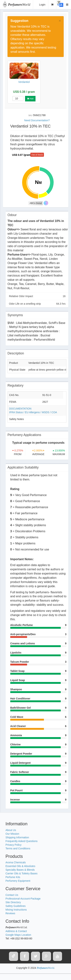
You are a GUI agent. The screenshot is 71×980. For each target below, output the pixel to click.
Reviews (10, 913)
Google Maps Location (18, 935)
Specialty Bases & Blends (20, 870)
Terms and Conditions (18, 848)
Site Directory (13, 902)
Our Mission (12, 834)
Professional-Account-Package (23, 899)
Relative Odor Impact (37, 296)
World (19, 5)
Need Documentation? (37, 120)
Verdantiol (24, 82)
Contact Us (12, 895)
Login (42, 5)
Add (30, 99)
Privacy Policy (13, 845)
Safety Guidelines (16, 906)
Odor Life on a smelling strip (37, 304)
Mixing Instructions (16, 910)
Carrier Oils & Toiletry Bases (22, 873)
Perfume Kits (13, 877)
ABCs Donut (36, 203)
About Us (11, 830)
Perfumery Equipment (18, 881)
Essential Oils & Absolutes (20, 866)
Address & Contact (16, 931)
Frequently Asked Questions (22, 841)
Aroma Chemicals (16, 862)
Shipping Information (17, 837)
